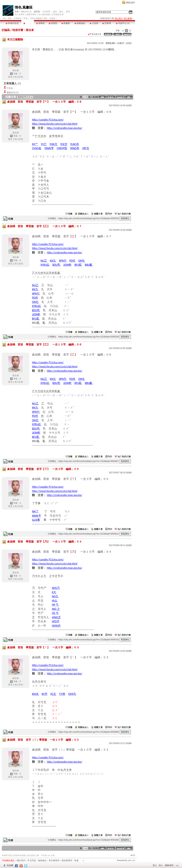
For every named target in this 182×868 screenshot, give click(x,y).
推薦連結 (80, 23)
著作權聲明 (54, 861)
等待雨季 (46, 12)
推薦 (129, 43)
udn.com (131, 860)
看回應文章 (95, 34)
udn (4, 18)
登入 (155, 865)
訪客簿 (106, 23)
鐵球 (55, 12)
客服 (76, 861)
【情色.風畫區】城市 (38, 18)
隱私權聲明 (67, 861)
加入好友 (19, 77)
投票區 (53, 23)
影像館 (65, 23)
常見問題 (32, 861)
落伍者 (16, 70)
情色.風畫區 (24, 7)
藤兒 (61, 12)
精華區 (40, 23)
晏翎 (68, 12)
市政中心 (123, 23)
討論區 (28, 23)
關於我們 (21, 861)
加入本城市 (20, 14)
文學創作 (18, 18)
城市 (10, 18)
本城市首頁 (12, 23)
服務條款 (42, 861)
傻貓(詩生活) (26, 12)
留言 (10, 77)
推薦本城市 (31, 14)
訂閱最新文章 (58, 14)
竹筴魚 (10, 88)
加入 (161, 865)
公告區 (94, 23)
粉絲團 (10, 865)
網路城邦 (130, 3)
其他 (25, 18)
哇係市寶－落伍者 (23, 30)
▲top (133, 855)
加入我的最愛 (44, 14)
